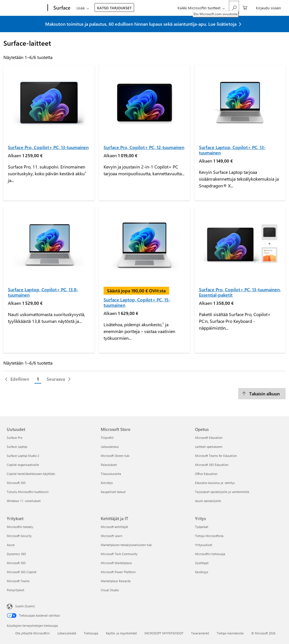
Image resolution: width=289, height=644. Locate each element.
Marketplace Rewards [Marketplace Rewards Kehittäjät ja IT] (116, 581)
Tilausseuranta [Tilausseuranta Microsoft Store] (111, 474)
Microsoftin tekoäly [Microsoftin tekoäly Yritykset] (20, 527)
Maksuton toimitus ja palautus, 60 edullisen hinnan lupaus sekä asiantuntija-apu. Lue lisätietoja (141, 24)
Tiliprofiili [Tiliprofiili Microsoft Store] (107, 438)
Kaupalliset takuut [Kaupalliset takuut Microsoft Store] (113, 492)
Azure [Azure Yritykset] (11, 545)
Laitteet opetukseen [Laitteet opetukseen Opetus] (209, 447)
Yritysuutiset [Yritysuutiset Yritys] (204, 545)
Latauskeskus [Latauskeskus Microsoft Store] (110, 447)
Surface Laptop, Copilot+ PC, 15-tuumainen (137, 302)
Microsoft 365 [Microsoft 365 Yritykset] (16, 563)
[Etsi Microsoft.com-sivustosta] (234, 7)
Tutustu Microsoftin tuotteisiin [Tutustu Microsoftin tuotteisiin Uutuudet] (28, 492)
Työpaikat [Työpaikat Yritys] (202, 527)
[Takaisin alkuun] (262, 394)
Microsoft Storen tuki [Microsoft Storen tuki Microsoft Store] (115, 456)
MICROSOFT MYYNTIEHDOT (164, 633)
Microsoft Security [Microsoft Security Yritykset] (19, 536)
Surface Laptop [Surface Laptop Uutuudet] (17, 447)
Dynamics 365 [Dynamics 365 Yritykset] (16, 554)
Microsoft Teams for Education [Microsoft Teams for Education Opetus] (216, 456)
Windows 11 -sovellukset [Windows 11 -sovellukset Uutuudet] (24, 501)
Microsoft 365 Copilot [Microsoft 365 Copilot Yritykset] (22, 572)
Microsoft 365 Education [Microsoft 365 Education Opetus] (212, 465)
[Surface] (61, 8)
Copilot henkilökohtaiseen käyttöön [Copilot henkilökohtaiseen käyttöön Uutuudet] (31, 474)
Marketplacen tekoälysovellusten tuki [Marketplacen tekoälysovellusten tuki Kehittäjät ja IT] (126, 545)
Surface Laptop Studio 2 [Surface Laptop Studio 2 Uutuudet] (23, 456)
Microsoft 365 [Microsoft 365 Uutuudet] (16, 483)
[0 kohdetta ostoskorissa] (245, 7)
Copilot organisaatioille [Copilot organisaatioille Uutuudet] (23, 465)
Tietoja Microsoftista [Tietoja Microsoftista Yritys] (209, 536)
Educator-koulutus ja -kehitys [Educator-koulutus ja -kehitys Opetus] (215, 483)
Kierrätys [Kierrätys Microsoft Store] (107, 483)
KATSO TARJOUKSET (114, 8)
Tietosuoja (91, 633)
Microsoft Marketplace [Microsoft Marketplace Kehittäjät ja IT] (116, 563)
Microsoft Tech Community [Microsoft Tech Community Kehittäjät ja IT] (119, 554)
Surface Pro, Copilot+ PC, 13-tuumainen (48, 147)
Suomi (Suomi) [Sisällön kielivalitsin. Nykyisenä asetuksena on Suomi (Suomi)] (25, 606)
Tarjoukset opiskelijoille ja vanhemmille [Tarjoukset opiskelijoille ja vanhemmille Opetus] (222, 492)
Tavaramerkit (200, 633)
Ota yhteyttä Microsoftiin (32, 633)
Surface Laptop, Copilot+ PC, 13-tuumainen (232, 150)
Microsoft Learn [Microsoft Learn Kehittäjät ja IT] (111, 536)
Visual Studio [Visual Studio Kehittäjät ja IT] (110, 590)
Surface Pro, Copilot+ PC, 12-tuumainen (144, 147)
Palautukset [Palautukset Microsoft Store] (109, 465)
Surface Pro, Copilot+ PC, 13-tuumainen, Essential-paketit (240, 292)
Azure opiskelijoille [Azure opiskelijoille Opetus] (208, 501)
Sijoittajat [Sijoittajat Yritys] (202, 563)
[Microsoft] (26, 8)
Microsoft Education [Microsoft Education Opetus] (209, 438)
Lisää (81, 8)
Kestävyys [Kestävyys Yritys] (202, 572)
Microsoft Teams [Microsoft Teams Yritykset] (18, 581)
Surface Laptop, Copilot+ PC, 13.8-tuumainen (43, 292)
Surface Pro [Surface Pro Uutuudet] (15, 438)
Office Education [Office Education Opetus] (206, 474)
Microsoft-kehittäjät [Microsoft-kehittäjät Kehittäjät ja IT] (114, 527)
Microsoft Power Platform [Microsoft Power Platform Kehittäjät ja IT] (118, 572)
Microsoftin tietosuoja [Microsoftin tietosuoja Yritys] (210, 554)
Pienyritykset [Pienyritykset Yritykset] (16, 590)
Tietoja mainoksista (230, 633)
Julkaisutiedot (67, 633)
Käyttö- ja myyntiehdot (121, 633)
